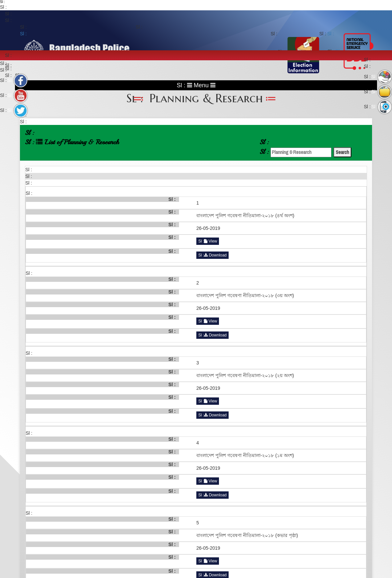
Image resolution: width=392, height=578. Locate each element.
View (210, 241)
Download (215, 255)
